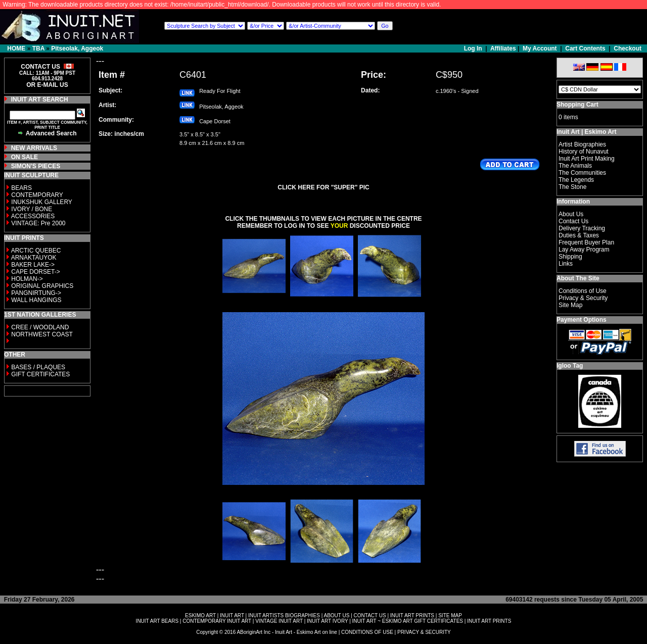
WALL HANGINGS (36, 300)
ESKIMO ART (200, 615)
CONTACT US (370, 615)
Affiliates (503, 48)
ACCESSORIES (33, 216)
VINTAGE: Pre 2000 (38, 223)
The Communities (582, 173)
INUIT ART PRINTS (412, 615)
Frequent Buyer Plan (586, 242)
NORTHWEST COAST (41, 334)
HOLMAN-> (27, 279)
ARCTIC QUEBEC (36, 251)
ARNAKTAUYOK (34, 258)
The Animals (575, 166)
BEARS (21, 188)
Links (566, 264)
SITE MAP (450, 615)
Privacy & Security (583, 298)
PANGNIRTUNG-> (36, 293)
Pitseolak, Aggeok (77, 48)
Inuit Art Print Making (587, 159)
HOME (16, 48)
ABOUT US (336, 615)
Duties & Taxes (579, 235)
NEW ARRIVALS (34, 148)
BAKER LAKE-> (33, 265)
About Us (571, 214)
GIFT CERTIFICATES (40, 374)
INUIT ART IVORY (327, 621)
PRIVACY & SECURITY (424, 632)
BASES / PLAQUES (38, 367)
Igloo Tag (570, 366)
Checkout (628, 48)
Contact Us (573, 221)
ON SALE (25, 157)
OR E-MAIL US (47, 85)
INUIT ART (232, 615)
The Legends (576, 180)
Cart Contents (585, 48)
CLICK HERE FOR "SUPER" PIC (323, 187)
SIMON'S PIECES (36, 166)
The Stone (572, 187)
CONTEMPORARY (37, 195)
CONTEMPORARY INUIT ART (217, 621)
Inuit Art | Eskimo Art (586, 132)
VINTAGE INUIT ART (279, 621)
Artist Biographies (582, 144)
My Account (540, 48)
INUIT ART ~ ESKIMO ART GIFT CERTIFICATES (408, 621)
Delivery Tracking (582, 228)
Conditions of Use (583, 291)
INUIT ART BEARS (157, 621)
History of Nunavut (584, 152)
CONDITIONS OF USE (367, 632)
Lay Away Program (584, 250)
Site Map (570, 305)
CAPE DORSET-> (35, 272)
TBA (38, 48)
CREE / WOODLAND (39, 327)
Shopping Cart (577, 105)
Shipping (570, 257)
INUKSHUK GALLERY (42, 202)
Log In (474, 48)
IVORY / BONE (32, 209)
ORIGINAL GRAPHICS (42, 286)
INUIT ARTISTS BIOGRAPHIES (284, 615)
